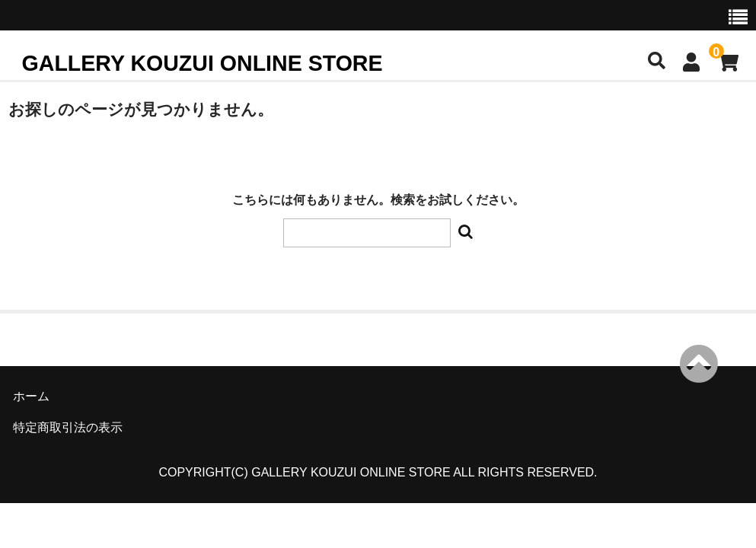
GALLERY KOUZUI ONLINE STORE (203, 63)
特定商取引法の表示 (68, 427)
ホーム (31, 396)
